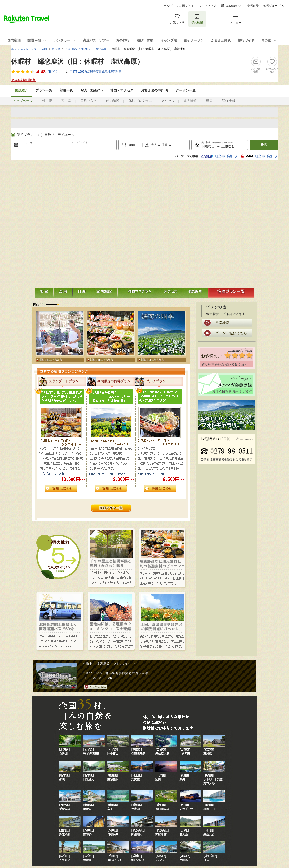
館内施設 (113, 101)
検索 (264, 145)
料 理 (47, 101)
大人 (154, 145)
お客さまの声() (154, 90)
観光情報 (190, 101)
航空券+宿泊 (217, 156)
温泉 (209, 101)
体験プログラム (140, 101)
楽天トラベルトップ (24, 49)
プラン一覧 (44, 90)
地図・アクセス (122, 90)
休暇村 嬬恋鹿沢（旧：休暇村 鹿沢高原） (77, 62)
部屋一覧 (66, 90)
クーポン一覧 (186, 90)
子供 (165, 145)
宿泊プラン (25, 135)
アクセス (168, 101)
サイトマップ (208, 6)
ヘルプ (168, 6)
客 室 (66, 101)
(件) (54, 72)
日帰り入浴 (89, 101)
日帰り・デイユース (59, 135)
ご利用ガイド (186, 6)
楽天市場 (253, 6)
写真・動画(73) (92, 90)
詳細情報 (229, 101)
